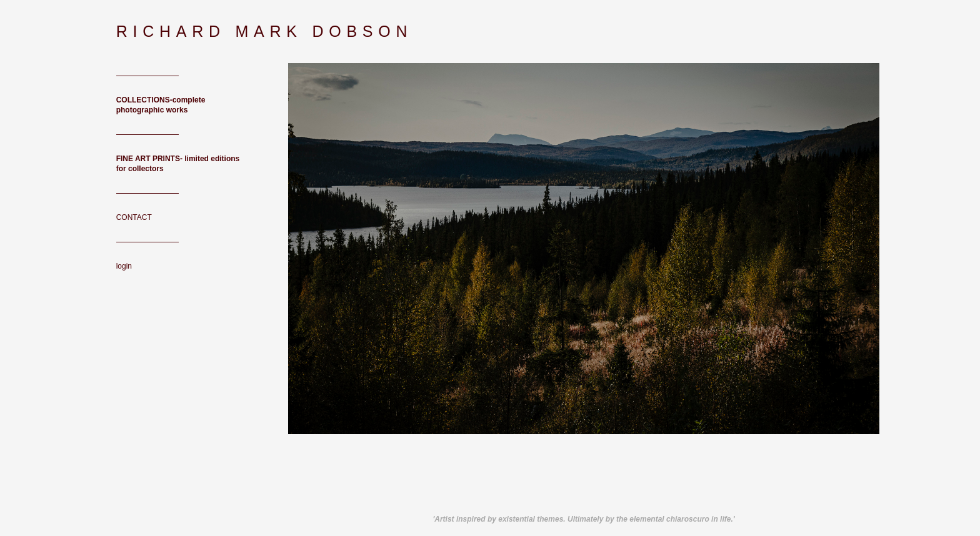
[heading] (147, 32)
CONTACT (134, 217)
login (124, 266)
